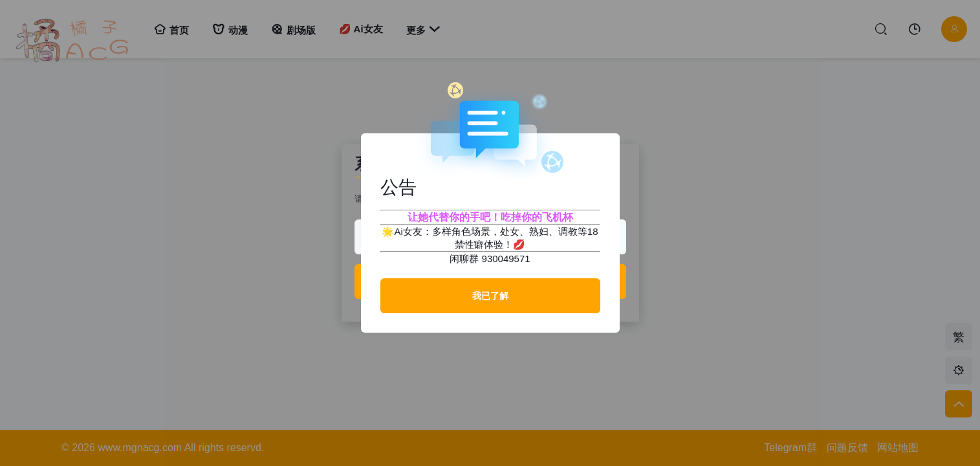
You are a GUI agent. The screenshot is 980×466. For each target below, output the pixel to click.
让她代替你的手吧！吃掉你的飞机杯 (490, 217)
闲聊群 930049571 (490, 259)
